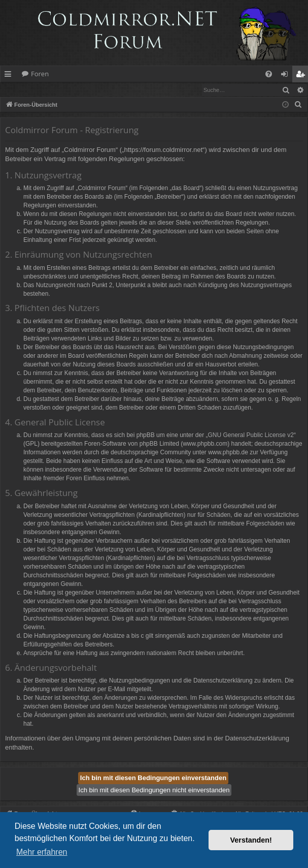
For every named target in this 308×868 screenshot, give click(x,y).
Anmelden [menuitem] (287, 76)
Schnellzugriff (10, 76)
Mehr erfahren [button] (42, 852)
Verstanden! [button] (251, 840)
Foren (40, 74)
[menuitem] (269, 74)
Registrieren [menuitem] (302, 76)
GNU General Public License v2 (251, 436)
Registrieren (70, 90)
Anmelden (24, 90)
